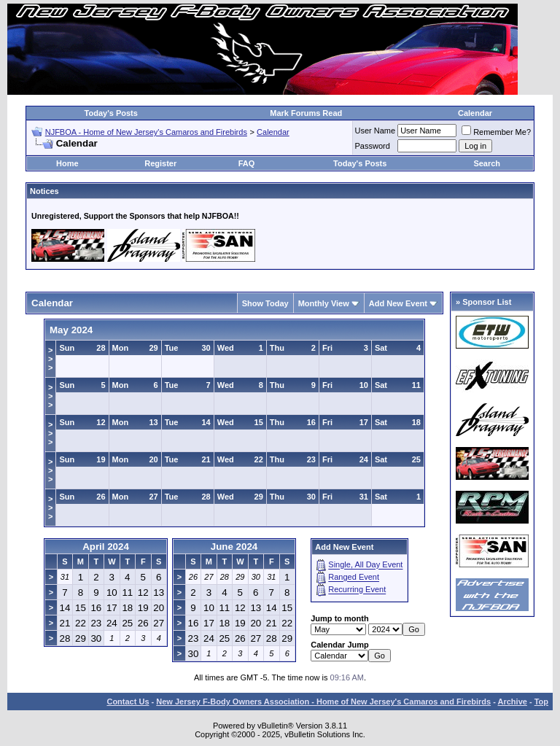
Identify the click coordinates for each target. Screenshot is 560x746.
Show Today (265, 303)
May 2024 (71, 330)
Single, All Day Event (365, 565)
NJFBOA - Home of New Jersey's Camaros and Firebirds (146, 132)
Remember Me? (496, 132)
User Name (376, 131)
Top (541, 702)
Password (373, 146)
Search (487, 163)
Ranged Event (354, 578)
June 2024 (234, 547)
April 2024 (106, 547)
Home (67, 163)
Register (160, 163)
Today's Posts (111, 113)
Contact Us (128, 702)
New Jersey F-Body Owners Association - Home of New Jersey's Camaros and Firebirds (323, 702)
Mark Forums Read (306, 113)
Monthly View (324, 303)
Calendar (475, 113)
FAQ (247, 163)
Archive (513, 702)
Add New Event (398, 303)
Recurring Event (357, 590)
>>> (50, 359)
